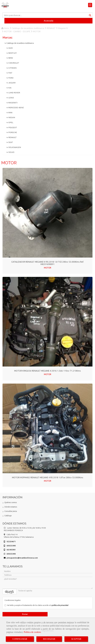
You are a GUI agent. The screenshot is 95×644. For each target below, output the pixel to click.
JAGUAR (12, 83)
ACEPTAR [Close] (76, 639)
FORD (11, 78)
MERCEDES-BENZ (16, 108)
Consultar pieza (11, 511)
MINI (10, 113)
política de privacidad (60, 605)
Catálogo (8, 516)
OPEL (11, 123)
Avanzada (49, 21)
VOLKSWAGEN (14, 147)
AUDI (10, 48)
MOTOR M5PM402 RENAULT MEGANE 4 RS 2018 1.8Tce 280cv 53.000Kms (48, 477)
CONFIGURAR (20, 639)
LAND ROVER (14, 93)
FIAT (10, 73)
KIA (10, 88)
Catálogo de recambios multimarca (20, 43)
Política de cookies (32, 632)
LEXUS (11, 98)
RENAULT (12, 137)
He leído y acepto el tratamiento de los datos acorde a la (36, 605)
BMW (10, 58)
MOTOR (47, 268)
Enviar (25, 614)
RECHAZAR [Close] (49, 639)
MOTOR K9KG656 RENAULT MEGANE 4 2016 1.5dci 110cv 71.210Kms (47, 371)
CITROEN (12, 68)
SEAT (11, 142)
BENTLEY (12, 53)
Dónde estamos (11, 507)
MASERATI (13, 103)
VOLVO (11, 152)
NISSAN (12, 117)
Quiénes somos (11, 502)
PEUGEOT (13, 128)
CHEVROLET (14, 63)
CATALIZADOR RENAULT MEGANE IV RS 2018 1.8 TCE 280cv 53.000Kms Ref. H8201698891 (48, 263)
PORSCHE (12, 132)
